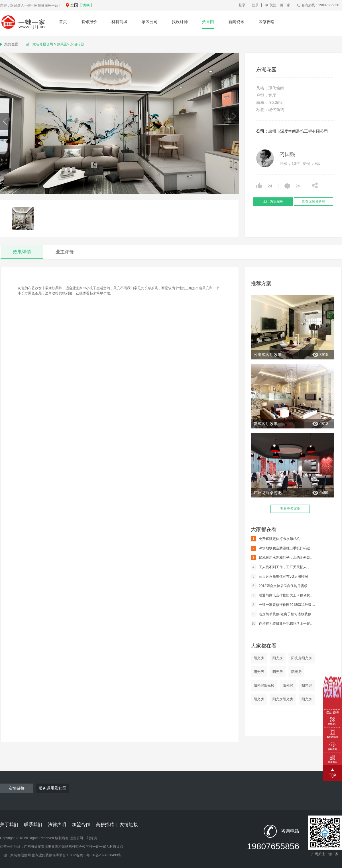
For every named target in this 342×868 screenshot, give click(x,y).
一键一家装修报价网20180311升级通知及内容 (284, 605)
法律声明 (57, 825)
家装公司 (150, 22)
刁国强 (287, 154)
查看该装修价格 (313, 201)
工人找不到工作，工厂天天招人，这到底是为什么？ (284, 567)
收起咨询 (333, 712)
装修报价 (89, 22)
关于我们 (9, 825)
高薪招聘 (105, 825)
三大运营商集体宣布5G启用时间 (279, 576)
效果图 (208, 22)
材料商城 (119, 22)
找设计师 (180, 22)
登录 (242, 5)
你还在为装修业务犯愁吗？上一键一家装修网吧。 (284, 624)
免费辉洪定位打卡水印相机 (275, 539)
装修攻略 (266, 22)
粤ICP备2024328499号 (104, 855)
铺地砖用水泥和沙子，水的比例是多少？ (284, 558)
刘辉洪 (92, 838)
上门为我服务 (273, 201)
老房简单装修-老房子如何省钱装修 (281, 614)
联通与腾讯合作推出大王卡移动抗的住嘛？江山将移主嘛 (284, 595)
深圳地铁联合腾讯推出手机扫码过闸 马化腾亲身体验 (284, 548)
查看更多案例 (290, 509)
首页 (63, 22)
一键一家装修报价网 (38, 44)
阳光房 (259, 658)
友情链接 (129, 825)
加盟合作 (81, 825)
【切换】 (86, 5)
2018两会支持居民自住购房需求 (279, 586)
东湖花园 (77, 44)
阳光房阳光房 (302, 658)
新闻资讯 (236, 22)
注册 (255, 5)
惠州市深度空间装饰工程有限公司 (298, 131)
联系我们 (33, 825)
